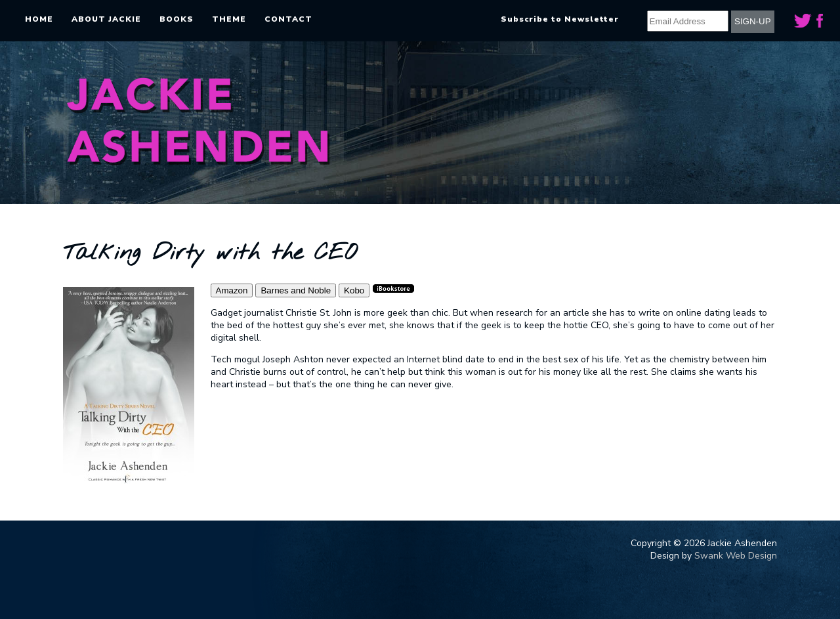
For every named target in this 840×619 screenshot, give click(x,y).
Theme (229, 19)
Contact (288, 19)
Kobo (354, 290)
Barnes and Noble (296, 290)
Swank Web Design (736, 556)
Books (177, 19)
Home (39, 19)
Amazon (232, 290)
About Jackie (106, 19)
